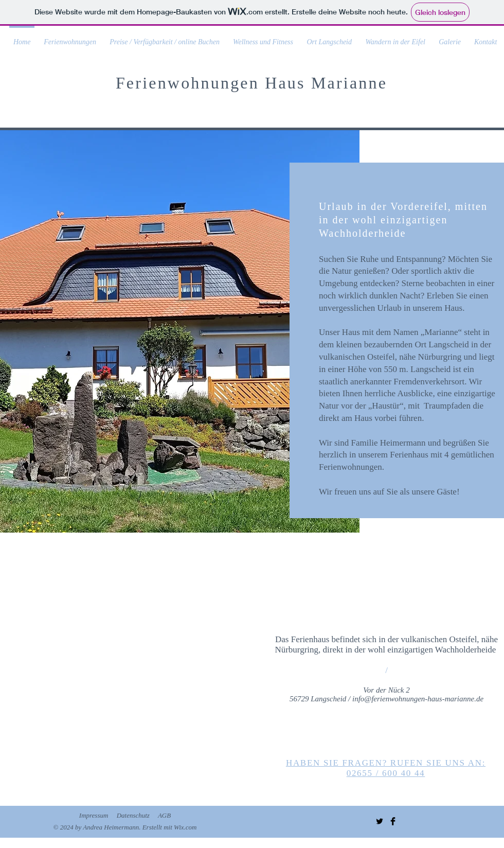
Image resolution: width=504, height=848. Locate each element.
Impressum (94, 815)
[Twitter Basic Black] (380, 821)
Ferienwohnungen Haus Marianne (251, 83)
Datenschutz (133, 815)
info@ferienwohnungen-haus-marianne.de (418, 699)
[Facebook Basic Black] (393, 821)
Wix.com (185, 827)
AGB (164, 815)
